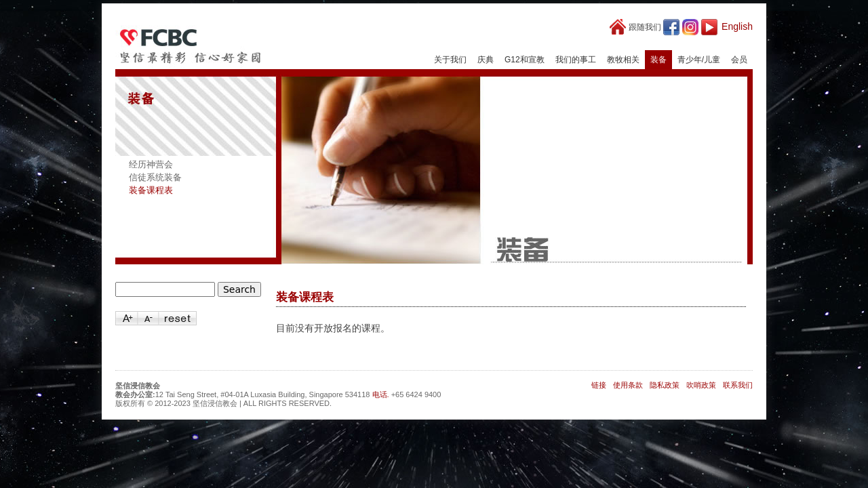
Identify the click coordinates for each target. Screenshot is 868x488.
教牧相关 (623, 60)
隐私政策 (665, 385)
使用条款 (628, 385)
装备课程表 (151, 190)
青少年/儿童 (699, 60)
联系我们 (738, 385)
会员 (739, 60)
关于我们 (450, 60)
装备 (658, 60)
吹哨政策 (701, 385)
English (737, 26)
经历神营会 (151, 164)
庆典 (486, 60)
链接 (599, 385)
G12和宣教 (525, 60)
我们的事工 (576, 60)
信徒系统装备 (155, 177)
